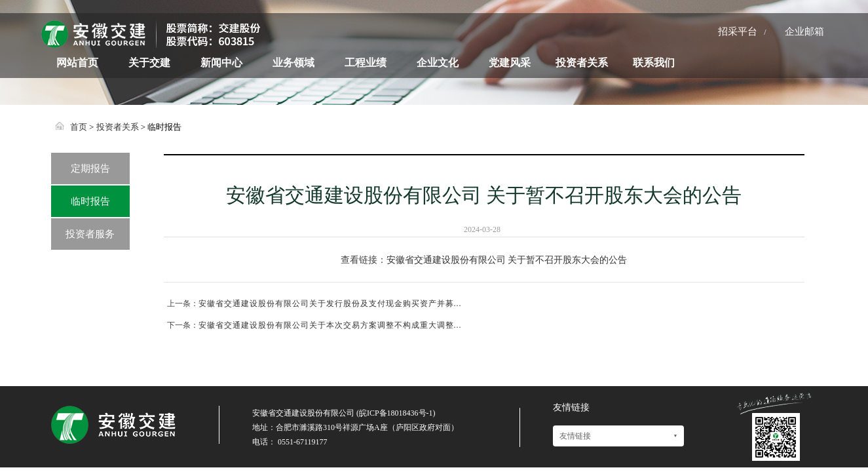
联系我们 (654, 63)
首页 (79, 127)
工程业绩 (366, 63)
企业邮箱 (804, 31)
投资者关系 (582, 63)
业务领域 (293, 63)
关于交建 (149, 63)
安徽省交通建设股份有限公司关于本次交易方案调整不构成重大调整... (330, 325)
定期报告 (90, 168)
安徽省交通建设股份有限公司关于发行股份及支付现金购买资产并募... (330, 304)
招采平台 (738, 31)
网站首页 (77, 63)
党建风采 (510, 63)
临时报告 (90, 201)
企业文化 (438, 63)
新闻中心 (221, 63)
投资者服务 (90, 234)
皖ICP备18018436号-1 (396, 413)
